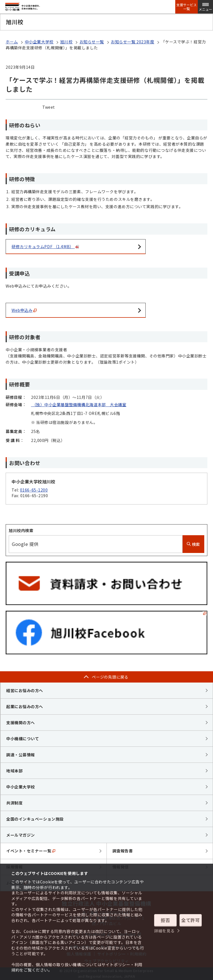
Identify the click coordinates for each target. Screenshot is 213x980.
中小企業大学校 (39, 42)
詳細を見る (164, 931)
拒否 (165, 920)
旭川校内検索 (21, 530)
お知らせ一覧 (92, 42)
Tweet (49, 107)
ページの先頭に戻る (110, 677)
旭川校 (66, 42)
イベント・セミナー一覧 (31, 851)
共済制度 (14, 803)
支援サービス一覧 (187, 7)
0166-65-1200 (34, 490)
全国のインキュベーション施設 (35, 819)
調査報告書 (123, 851)
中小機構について (23, 739)
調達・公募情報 (21, 755)
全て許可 (190, 920)
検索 (193, 544)
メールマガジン (21, 835)
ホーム (12, 42)
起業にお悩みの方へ (25, 706)
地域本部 (14, 771)
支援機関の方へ (21, 723)
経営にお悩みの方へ (25, 690)
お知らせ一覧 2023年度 (132, 42)
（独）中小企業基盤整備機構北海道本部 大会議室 (79, 405)
